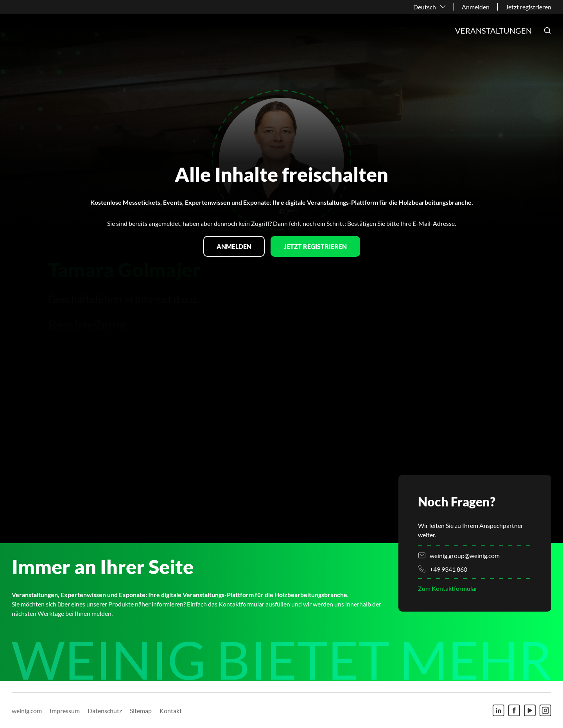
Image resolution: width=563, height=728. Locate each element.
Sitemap (141, 711)
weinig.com (27, 711)
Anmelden (476, 7)
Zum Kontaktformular (448, 588)
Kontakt (171, 711)
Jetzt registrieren (528, 7)
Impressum (65, 711)
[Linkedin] (498, 710)
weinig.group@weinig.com (465, 555)
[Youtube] (530, 710)
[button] (547, 30)
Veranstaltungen (493, 30)
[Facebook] (514, 710)
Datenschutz (105, 711)
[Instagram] (545, 710)
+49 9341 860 (448, 569)
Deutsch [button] (425, 7)
